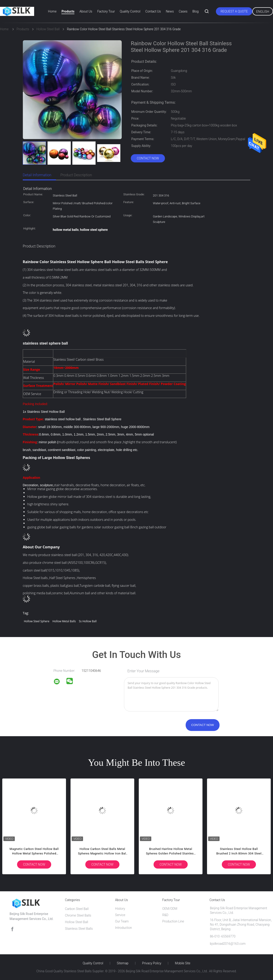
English (263, 12)
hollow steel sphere (37, 621)
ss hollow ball (88, 621)
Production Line (173, 921)
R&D (165, 915)
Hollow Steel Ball (76, 922)
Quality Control (130, 11)
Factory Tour (106, 11)
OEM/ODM (170, 909)
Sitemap (123, 963)
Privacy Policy (152, 963)
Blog (196, 11)
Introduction (124, 928)
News (170, 11)
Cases (183, 11)
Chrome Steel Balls (78, 915)
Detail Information (37, 175)
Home (52, 11)
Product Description (76, 175)
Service (120, 915)
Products (68, 11)
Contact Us (153, 11)
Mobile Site (183, 963)
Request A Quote (234, 11)
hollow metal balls (64, 621)
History (120, 909)
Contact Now (148, 158)
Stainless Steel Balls (79, 929)
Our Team (122, 921)
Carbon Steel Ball (77, 909)
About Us (86, 11)
